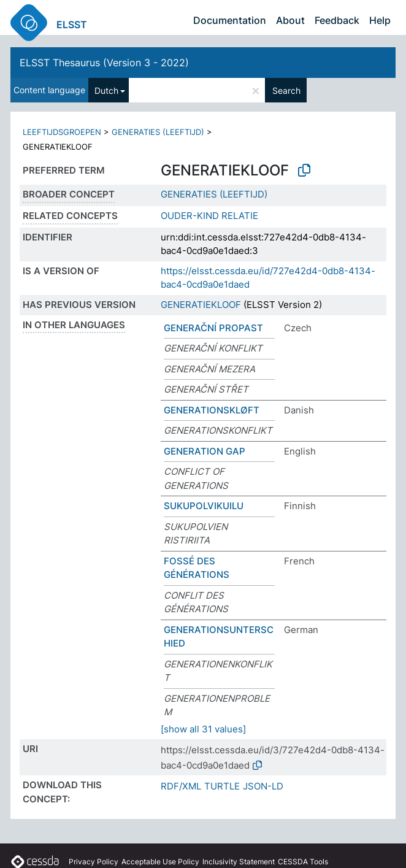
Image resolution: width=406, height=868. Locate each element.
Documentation (230, 20)
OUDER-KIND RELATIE (209, 216)
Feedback (337, 20)
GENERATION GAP (205, 451)
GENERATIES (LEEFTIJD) (158, 132)
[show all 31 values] (203, 729)
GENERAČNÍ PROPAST (213, 328)
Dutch (106, 90)
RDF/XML (181, 786)
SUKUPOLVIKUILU (204, 506)
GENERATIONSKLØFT (212, 410)
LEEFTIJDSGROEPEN (62, 132)
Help (380, 20)
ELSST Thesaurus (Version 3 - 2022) (104, 63)
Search (286, 90)
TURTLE (222, 786)
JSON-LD (263, 786)
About (290, 20)
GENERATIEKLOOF (201, 305)
